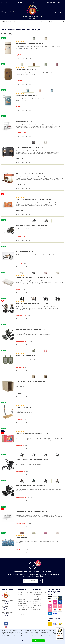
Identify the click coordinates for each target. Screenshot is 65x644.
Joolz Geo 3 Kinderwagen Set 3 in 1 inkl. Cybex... (32, 303)
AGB (34, 608)
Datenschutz (37, 605)
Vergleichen (20, 59)
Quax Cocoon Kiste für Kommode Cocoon (30, 382)
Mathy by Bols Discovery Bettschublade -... (31, 173)
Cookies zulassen (38, 641)
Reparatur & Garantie (24, 601)
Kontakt (35, 601)
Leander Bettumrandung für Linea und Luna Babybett (34, 277)
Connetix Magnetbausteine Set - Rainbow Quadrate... (34, 199)
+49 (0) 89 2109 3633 (6, 603)
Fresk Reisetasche (22, 538)
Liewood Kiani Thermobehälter (27, 95)
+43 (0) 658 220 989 (6, 609)
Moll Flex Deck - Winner (24, 121)
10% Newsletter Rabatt (9, 2)
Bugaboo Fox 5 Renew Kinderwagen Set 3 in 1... (32, 486)
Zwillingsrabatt (22, 605)
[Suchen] (5, 12)
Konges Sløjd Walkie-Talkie (25, 356)
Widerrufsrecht (37, 603)
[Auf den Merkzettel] (29, 59)
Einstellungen (26, 641)
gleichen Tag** (31, 2)
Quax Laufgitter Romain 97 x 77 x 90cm (30, 147)
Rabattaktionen (22, 599)
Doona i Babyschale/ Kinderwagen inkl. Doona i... (33, 460)
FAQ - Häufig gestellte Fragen (25, 594)
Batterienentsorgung (39, 593)
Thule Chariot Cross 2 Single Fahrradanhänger (32, 225)
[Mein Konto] (60, 12)
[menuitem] (2, 12)
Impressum (36, 610)
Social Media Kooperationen (37, 598)
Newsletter (21, 597)
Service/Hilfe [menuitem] (51, 2)
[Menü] (2, 12)
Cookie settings (37, 595)
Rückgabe (21, 614)
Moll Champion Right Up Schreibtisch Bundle (31, 512)
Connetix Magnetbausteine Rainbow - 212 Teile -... (33, 434)
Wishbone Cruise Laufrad (25, 251)
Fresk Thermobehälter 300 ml (26, 69)
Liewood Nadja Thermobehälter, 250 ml (30, 43)
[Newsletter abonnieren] (40, 581)
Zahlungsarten (22, 603)
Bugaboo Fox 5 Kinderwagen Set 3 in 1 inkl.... (31, 330)
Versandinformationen (25, 608)
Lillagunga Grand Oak (23, 408)
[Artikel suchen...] (12, 12)
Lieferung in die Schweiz (22, 611)
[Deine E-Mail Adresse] (33, 581)
